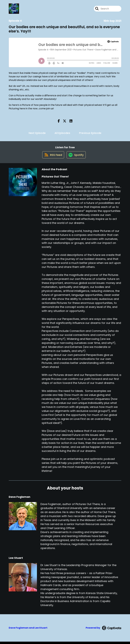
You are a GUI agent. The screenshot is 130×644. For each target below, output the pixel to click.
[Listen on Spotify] (76, 157)
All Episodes (62, 133)
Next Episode (37, 133)
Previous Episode (90, 133)
